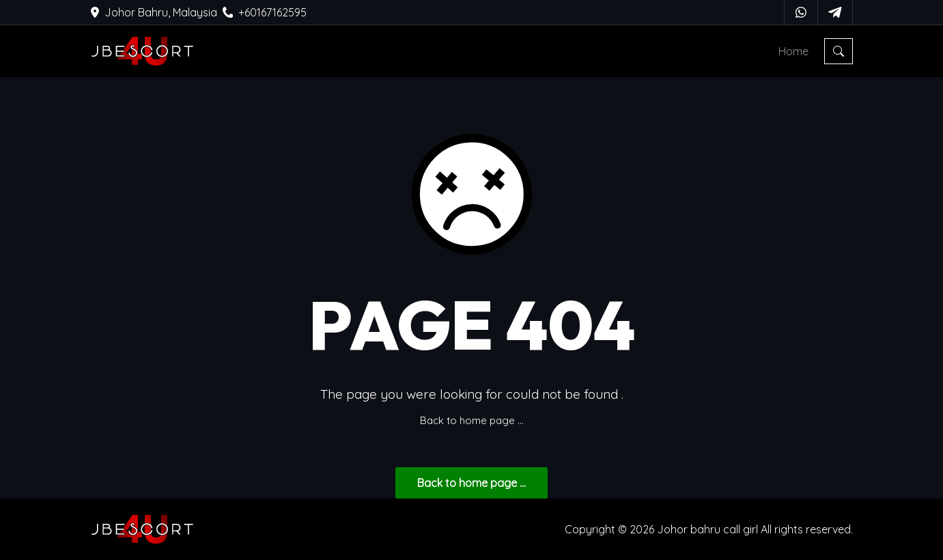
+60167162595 (265, 12)
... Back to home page (471, 483)
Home (793, 51)
